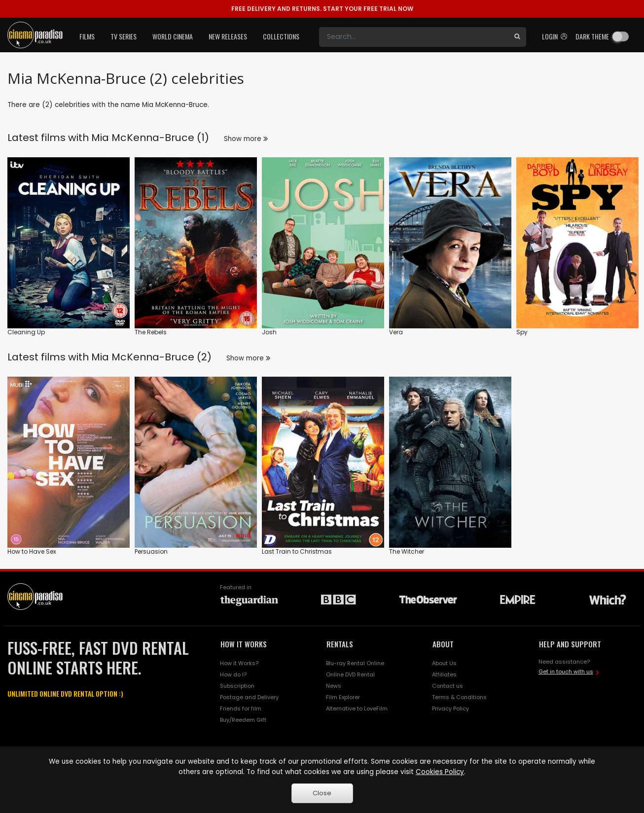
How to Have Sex (32, 551)
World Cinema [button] (173, 36)
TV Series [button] (124, 36)
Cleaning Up (26, 332)
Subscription (237, 686)
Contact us (447, 686)
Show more (246, 139)
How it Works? (239, 663)
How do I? (233, 674)
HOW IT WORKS (244, 644)
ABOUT (443, 644)
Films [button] (87, 36)
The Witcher (407, 551)
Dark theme (592, 36)
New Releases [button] (228, 36)
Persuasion (151, 551)
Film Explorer (343, 697)
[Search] (414, 37)
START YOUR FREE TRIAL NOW (322, 9)
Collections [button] (281, 36)
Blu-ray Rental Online (355, 663)
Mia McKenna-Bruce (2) (151, 357)
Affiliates (444, 674)
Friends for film (241, 708)
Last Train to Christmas (297, 551)
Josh (269, 332)
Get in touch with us (566, 672)
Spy (522, 332)
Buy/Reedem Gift (243, 720)
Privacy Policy (450, 708)
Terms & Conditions (459, 697)
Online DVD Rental (350, 674)
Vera (396, 332)
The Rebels (151, 332)
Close (322, 793)
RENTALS (340, 644)
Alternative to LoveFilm (357, 708)
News (334, 686)
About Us (444, 663)
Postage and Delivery (249, 697)
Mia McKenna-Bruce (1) (150, 138)
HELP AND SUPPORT (570, 644)
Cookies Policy (440, 772)
